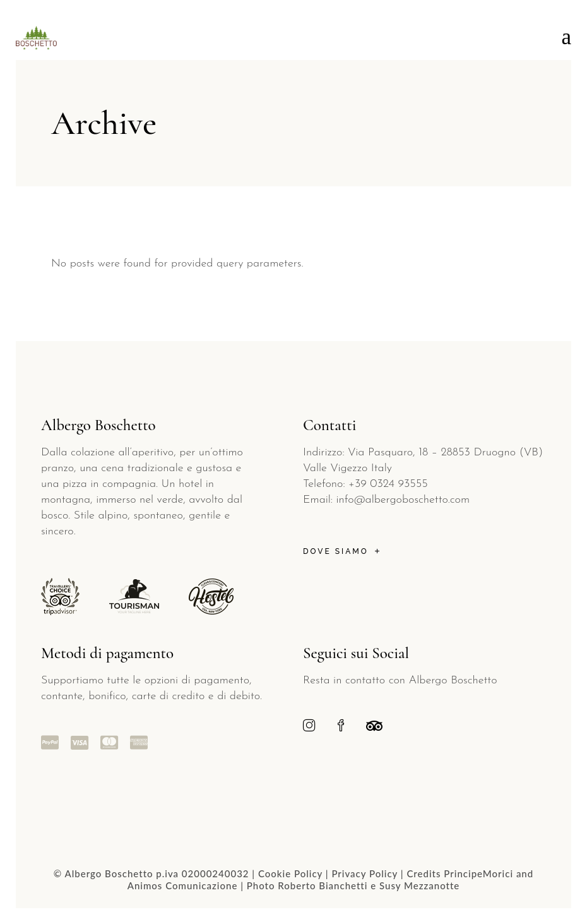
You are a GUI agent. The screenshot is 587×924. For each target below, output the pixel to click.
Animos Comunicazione (183, 885)
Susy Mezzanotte (419, 885)
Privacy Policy (365, 873)
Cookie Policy (290, 873)
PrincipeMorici (478, 873)
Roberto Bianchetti (323, 885)
